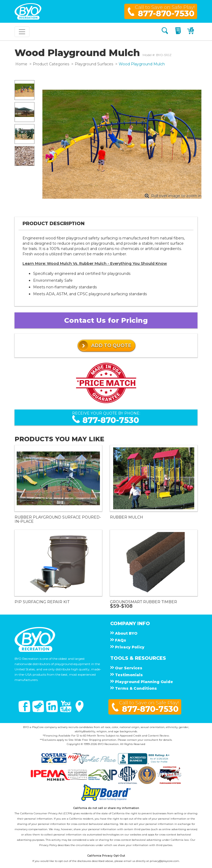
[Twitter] (39, 711)
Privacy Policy (48, 845)
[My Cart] (191, 32)
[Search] (165, 32)
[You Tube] (66, 711)
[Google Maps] (79, 711)
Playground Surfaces (94, 64)
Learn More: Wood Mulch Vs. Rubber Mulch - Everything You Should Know (95, 263)
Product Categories (51, 64)
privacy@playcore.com (164, 861)
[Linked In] (52, 711)
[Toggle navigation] (22, 32)
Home (21, 64)
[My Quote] (179, 32)
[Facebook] (25, 711)
